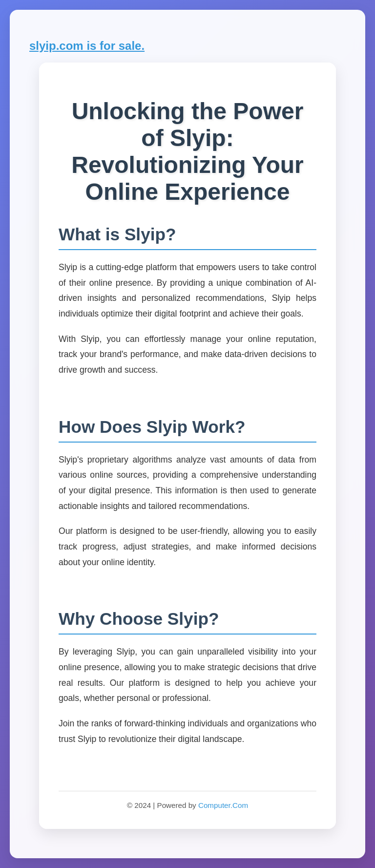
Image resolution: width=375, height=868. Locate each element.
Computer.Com (223, 805)
